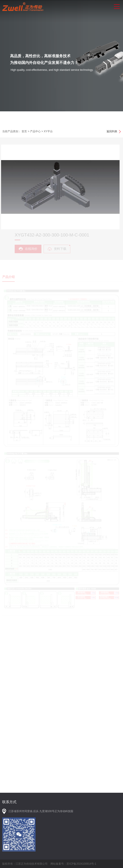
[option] (61, 63)
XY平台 (48, 131)
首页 (24, 131)
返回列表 (112, 131)
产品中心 (35, 131)
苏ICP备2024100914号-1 (81, 864)
